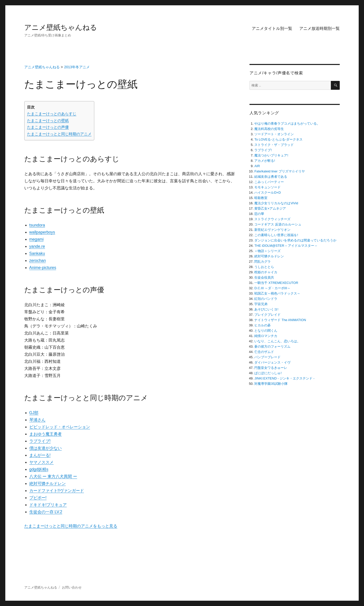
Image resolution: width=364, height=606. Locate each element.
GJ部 (34, 413)
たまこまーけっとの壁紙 (48, 120)
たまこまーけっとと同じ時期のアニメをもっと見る (71, 526)
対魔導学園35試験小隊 (271, 384)
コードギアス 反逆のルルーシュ (278, 224)
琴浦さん (37, 420)
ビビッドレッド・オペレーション (60, 427)
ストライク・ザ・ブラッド (274, 145)
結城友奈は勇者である (271, 177)
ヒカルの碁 (263, 325)
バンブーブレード (267, 357)
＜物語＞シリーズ (267, 251)
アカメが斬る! (265, 161)
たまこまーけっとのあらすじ (52, 114)
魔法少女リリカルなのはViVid (276, 203)
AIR (257, 166)
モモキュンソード (267, 187)
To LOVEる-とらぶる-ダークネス (278, 139)
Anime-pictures (43, 268)
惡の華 (259, 214)
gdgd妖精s (39, 469)
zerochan (38, 261)
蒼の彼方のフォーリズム (272, 346)
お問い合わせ (72, 587)
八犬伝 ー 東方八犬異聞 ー (53, 476)
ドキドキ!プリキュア (48, 505)
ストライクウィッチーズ (272, 219)
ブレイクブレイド (267, 315)
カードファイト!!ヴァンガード (57, 491)
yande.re (37, 246)
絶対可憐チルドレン (48, 484)
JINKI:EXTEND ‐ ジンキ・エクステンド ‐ (284, 378)
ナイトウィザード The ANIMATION (280, 320)
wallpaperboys (42, 232)
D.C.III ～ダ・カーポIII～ (272, 288)
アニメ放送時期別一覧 (320, 28)
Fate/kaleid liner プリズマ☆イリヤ (279, 171)
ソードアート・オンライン (274, 134)
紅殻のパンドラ (266, 299)
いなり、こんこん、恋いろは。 (277, 341)
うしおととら (264, 267)
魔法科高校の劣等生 (269, 129)
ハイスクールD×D (267, 193)
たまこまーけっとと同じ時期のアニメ (59, 134)
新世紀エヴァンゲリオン (272, 230)
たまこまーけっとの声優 (48, 127)
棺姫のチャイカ (266, 272)
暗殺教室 (261, 198)
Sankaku (37, 253)
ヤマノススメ (41, 462)
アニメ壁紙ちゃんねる (61, 27)
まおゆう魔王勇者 (45, 434)
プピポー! (38, 498)
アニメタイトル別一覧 (272, 28)
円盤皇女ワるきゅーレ (271, 368)
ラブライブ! (40, 441)
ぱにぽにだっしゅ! (268, 373)
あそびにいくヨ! (266, 309)
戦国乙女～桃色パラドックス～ (277, 293)
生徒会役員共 (264, 277)
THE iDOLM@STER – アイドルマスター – (286, 246)
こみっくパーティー (269, 182)
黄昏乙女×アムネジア (270, 208)
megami (37, 239)
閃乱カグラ (263, 262)
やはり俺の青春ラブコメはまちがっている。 (287, 124)
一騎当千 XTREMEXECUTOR (276, 283)
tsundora (37, 225)
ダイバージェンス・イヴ (272, 362)
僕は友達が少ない (45, 448)
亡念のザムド (264, 352)
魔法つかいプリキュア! (271, 155)
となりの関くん (266, 331)
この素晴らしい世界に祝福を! (276, 235)
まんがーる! (40, 455)
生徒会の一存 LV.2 (46, 512)
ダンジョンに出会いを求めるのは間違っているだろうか (295, 240)
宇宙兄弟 (261, 304)
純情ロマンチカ (266, 336)
